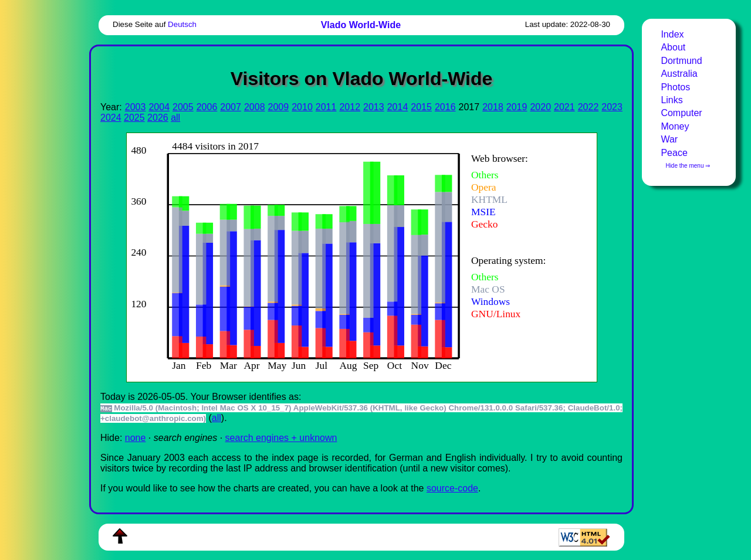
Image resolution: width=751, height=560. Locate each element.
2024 (111, 118)
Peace (674, 153)
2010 (302, 107)
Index (672, 34)
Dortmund (681, 61)
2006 (207, 107)
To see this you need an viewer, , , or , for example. (352, 256)
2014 (398, 107)
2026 (158, 118)
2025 (134, 118)
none (136, 438)
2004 (159, 107)
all (175, 118)
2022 (588, 107)
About (673, 47)
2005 (183, 107)
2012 (350, 107)
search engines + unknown (281, 438)
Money (675, 126)
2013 (374, 107)
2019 (517, 107)
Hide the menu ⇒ (688, 166)
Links (671, 100)
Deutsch (182, 24)
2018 (493, 107)
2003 (136, 107)
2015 (421, 107)
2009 (279, 107)
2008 (255, 107)
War (669, 139)
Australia (679, 74)
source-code (452, 488)
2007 (231, 107)
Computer (681, 113)
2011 (326, 107)
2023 (612, 107)
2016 (445, 107)
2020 (540, 107)
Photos (675, 87)
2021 (564, 107)
